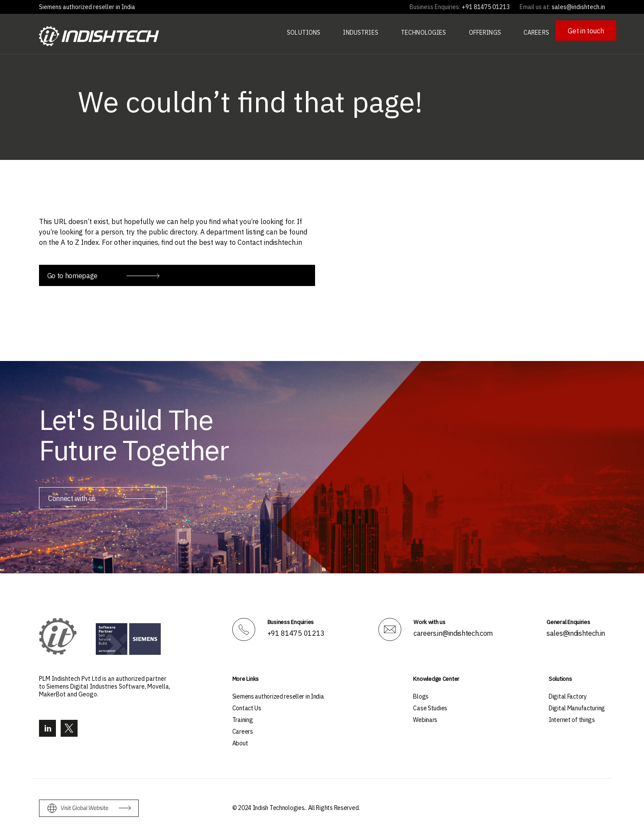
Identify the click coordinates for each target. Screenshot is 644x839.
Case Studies (430, 707)
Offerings (485, 33)
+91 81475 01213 (296, 632)
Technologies (424, 33)
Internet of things (572, 719)
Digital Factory (568, 695)
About (240, 742)
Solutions (304, 33)
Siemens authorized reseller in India (87, 7)
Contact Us (247, 707)
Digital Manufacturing (577, 707)
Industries (360, 33)
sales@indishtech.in (576, 632)
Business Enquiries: (435, 7)
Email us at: (535, 7)
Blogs (421, 695)
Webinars (425, 719)
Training (243, 719)
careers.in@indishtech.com (453, 632)
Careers (536, 33)
